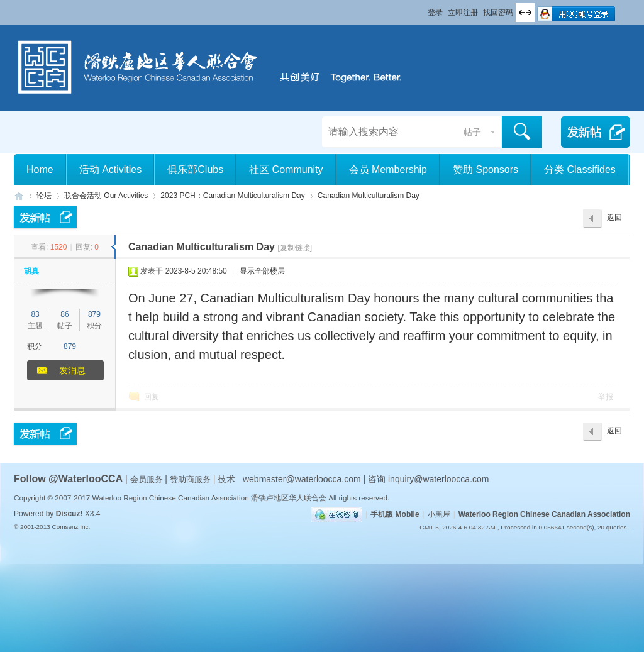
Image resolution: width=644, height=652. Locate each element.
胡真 (31, 271)
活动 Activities (111, 169)
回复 (152, 397)
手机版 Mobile (395, 514)
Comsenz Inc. (71, 527)
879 (94, 314)
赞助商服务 (190, 479)
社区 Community (286, 169)
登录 (435, 13)
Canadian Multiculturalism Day (369, 196)
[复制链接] (295, 248)
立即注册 (463, 13)
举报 (606, 397)
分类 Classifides (580, 169)
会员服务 (148, 479)
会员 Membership (388, 169)
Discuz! (69, 514)
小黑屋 (439, 514)
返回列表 (614, 221)
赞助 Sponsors (486, 169)
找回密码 (498, 13)
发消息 (72, 370)
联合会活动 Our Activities (106, 196)
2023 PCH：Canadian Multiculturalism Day (232, 196)
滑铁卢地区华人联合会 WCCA (19, 196)
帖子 (472, 132)
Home (40, 169)
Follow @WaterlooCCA (68, 479)
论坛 (44, 196)
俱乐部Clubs (195, 169)
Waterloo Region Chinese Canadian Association (544, 514)
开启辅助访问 (422, 9)
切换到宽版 (525, 13)
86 (64, 314)
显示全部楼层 (262, 271)
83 (35, 314)
